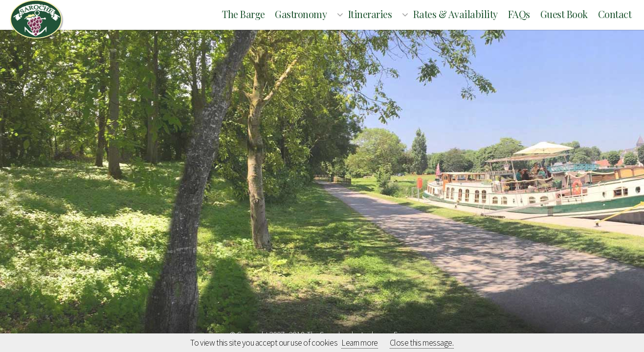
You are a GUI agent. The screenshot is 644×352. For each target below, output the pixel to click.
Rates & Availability (455, 14)
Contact (615, 14)
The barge (244, 14)
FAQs (519, 14)
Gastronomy (301, 14)
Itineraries (370, 14)
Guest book (564, 14)
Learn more (360, 343)
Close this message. (422, 343)
